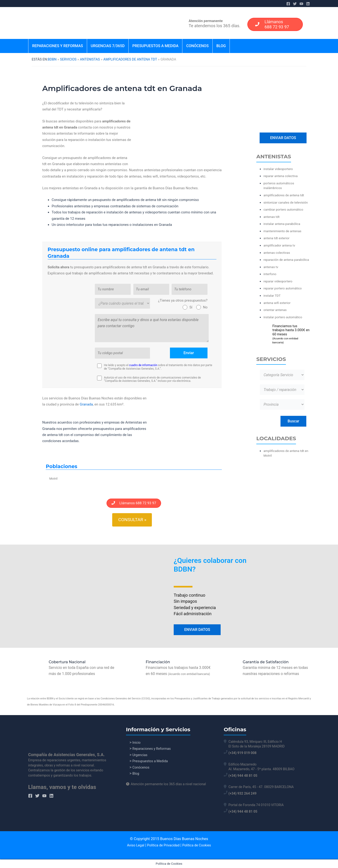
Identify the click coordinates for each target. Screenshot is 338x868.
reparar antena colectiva (280, 176)
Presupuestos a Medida (156, 46)
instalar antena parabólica (282, 224)
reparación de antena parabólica (286, 260)
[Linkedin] (308, 4)
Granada (86, 404)
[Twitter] (295, 4)
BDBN (52, 59)
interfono (270, 274)
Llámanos (271, 24)
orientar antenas (275, 310)
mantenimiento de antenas (282, 231)
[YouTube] (301, 4)
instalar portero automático (283, 317)
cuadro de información (143, 365)
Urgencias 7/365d (108, 46)
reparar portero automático (282, 288)
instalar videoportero (278, 169)
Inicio (136, 743)
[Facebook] (288, 4)
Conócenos (197, 46)
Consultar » (132, 520)
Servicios (68, 59)
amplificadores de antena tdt (130, 59)
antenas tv (271, 267)
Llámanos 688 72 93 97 (134, 503)
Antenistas (90, 59)
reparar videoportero (278, 281)
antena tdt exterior (276, 238)
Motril (53, 478)
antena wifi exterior (277, 303)
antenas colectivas (277, 253)
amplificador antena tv (279, 245)
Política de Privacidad (163, 845)
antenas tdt (271, 217)
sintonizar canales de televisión (286, 202)
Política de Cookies (196, 845)
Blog (221, 46)
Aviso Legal (136, 845)
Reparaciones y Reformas (58, 46)
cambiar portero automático (283, 209)
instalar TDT (272, 296)
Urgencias (140, 756)
